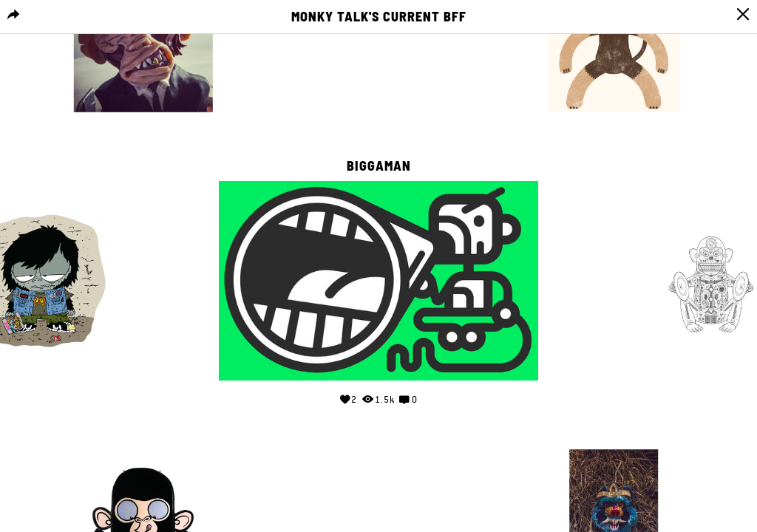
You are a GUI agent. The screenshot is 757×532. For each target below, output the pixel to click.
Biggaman (379, 166)
